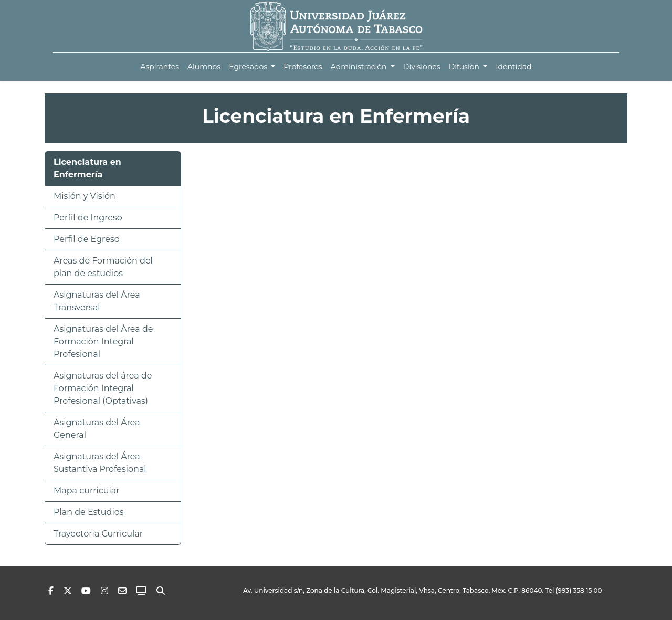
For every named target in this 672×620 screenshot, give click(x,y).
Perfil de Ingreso (88, 218)
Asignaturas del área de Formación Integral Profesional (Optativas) (103, 388)
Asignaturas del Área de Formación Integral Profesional (103, 341)
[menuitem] (160, 67)
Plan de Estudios (89, 512)
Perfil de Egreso (87, 239)
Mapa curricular (87, 491)
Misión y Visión (85, 196)
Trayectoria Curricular (98, 534)
